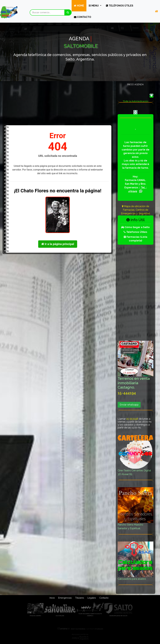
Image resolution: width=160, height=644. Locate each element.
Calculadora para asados (136, 561)
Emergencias (65, 598)
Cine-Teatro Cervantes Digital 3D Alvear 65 (136, 454)
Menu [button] (94, 6)
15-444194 (127, 393)
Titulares (80, 598)
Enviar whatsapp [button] (129, 405)
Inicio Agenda (136, 84)
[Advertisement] (58, 103)
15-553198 (132, 419)
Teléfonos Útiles (135, 232)
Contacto (83, 17)
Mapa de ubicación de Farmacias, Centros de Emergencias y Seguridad (136, 210)
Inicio (52, 598)
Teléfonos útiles (120, 6)
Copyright (90, 629)
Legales (92, 598)
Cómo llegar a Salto (135, 227)
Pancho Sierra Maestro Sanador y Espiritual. (136, 508)
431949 (133, 191)
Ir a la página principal (58, 244)
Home (79, 6)
